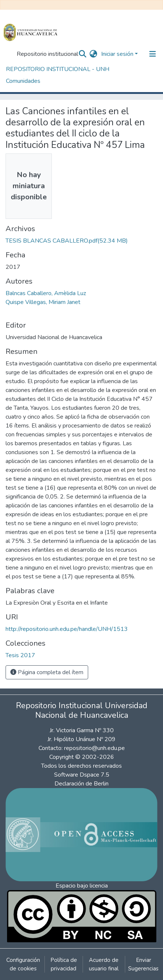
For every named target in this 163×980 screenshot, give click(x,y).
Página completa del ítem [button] (47, 672)
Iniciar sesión (117, 54)
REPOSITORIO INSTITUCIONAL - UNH (58, 69)
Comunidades (23, 81)
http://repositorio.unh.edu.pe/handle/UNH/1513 (67, 629)
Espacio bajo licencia (82, 886)
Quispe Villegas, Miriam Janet (43, 302)
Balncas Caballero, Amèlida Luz (46, 293)
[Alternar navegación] (153, 54)
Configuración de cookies (23, 964)
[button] (94, 54)
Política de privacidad (64, 964)
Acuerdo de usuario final (104, 964)
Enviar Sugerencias (143, 964)
